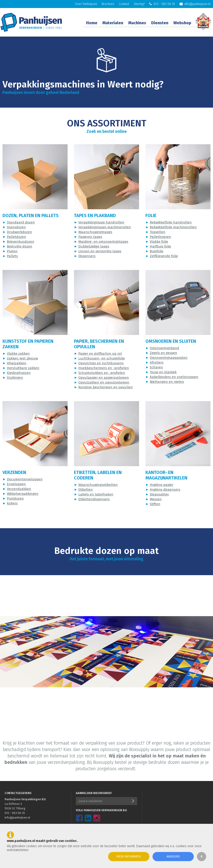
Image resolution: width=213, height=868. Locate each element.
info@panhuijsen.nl (195, 4)
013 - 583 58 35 (162, 4)
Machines (137, 23)
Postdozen (15, 498)
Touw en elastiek (163, 372)
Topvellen (158, 232)
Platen (12, 251)
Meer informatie (129, 856)
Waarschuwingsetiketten (98, 485)
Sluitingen (15, 378)
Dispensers (87, 256)
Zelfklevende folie (164, 256)
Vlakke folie (159, 242)
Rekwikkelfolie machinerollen (173, 227)
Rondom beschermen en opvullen (106, 387)
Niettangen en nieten (167, 382)
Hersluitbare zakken (23, 368)
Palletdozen (16, 237)
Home (92, 23)
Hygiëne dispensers (165, 490)
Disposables (159, 494)
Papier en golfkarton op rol (100, 354)
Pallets (12, 256)
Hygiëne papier (162, 485)
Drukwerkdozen (19, 232)
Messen (156, 499)
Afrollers (157, 362)
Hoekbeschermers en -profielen (104, 368)
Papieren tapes (90, 237)
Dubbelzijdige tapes (94, 246)
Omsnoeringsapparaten (169, 358)
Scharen (156, 367)
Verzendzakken (19, 489)
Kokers (12, 503)
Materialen (113, 23)
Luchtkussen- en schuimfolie (102, 358)
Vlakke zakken (18, 354)
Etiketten (86, 490)
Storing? (139, 4)
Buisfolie (157, 251)
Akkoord (173, 856)
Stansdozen (16, 227)
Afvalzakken (17, 363)
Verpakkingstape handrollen (101, 222)
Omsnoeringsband (164, 348)
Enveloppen (16, 484)
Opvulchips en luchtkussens (101, 363)
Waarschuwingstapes (95, 232)
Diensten (160, 23)
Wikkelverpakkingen (23, 494)
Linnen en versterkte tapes (100, 251)
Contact (124, 4)
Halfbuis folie (160, 246)
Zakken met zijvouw (22, 358)
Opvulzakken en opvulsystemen (104, 382)
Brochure (108, 4)
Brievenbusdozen (21, 242)
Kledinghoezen (19, 373)
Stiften (155, 504)
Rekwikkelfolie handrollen (171, 222)
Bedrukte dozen (20, 246)
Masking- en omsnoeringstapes (103, 242)
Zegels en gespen (164, 353)
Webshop (182, 23)
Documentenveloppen (25, 479)
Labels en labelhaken (96, 494)
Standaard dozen (21, 222)
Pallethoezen (160, 237)
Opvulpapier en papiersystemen (104, 378)
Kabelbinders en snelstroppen (174, 377)
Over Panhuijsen (86, 4)
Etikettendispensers (94, 499)
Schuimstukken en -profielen (102, 373)
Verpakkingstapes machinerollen (105, 227)
